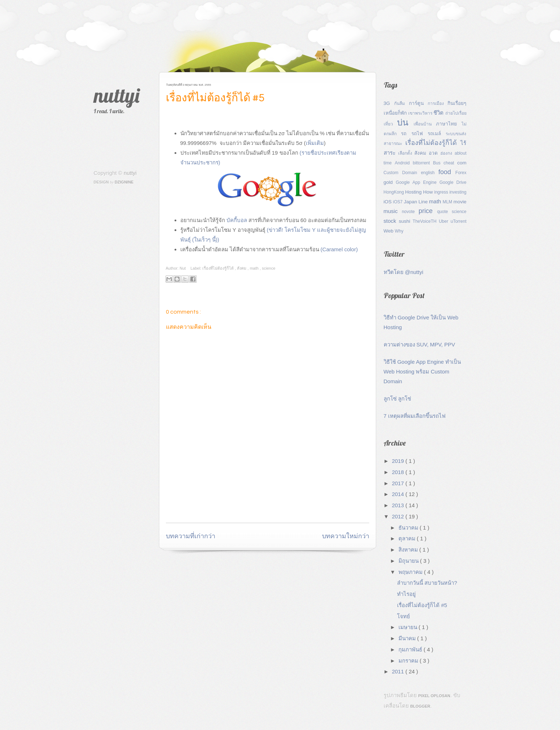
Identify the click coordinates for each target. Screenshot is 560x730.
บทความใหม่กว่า (346, 536)
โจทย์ (404, 616)
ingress (442, 192)
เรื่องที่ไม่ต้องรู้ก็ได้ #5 (215, 98)
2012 (399, 516)
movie (460, 202)
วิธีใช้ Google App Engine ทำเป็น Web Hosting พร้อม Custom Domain (422, 371)
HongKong (394, 192)
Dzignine (124, 182)
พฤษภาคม (411, 572)
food (447, 172)
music (393, 211)
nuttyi (117, 95)
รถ (406, 134)
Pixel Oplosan (434, 696)
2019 (399, 461)
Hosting (414, 192)
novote (410, 212)
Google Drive (453, 182)
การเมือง (438, 103)
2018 (399, 472)
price (428, 211)
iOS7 (398, 202)
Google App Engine (418, 182)
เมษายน (409, 627)
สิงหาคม (409, 550)
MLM (448, 202)
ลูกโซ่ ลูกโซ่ (397, 399)
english (430, 173)
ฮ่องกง (447, 153)
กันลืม (402, 103)
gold (390, 182)
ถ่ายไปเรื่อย (456, 113)
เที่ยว (391, 124)
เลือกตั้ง (406, 153)
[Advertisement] (250, 504)
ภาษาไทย (449, 124)
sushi (406, 221)
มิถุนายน (409, 561)
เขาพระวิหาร (421, 113)
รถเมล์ (437, 134)
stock (391, 221)
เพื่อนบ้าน (425, 124)
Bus (438, 163)
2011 (399, 671)
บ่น (405, 122)
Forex (461, 173)
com (462, 163)
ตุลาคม (408, 538)
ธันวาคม (409, 528)
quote (444, 212)
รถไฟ (420, 134)
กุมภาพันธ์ (411, 649)
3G (389, 103)
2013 (399, 505)
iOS (388, 202)
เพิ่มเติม (315, 143)
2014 (399, 494)
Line (424, 202)
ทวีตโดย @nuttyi (404, 272)
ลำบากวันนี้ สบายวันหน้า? (427, 583)
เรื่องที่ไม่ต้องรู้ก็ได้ (219, 268)
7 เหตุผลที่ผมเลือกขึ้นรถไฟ (415, 416)
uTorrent (458, 221)
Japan (411, 202)
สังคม (242, 268)
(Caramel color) (339, 249)
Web (389, 231)
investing (458, 192)
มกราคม (409, 661)
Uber (445, 221)
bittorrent (423, 163)
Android (404, 163)
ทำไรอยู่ (406, 594)
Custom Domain (402, 173)
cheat (450, 163)
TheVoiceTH (426, 221)
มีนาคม (408, 638)
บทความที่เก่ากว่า (191, 536)
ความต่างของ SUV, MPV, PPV (419, 344)
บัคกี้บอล (237, 220)
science (268, 268)
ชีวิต (439, 113)
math (255, 268)
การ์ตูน (418, 103)
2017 (399, 483)
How (429, 192)
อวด (435, 153)
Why (399, 231)
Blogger (420, 706)
